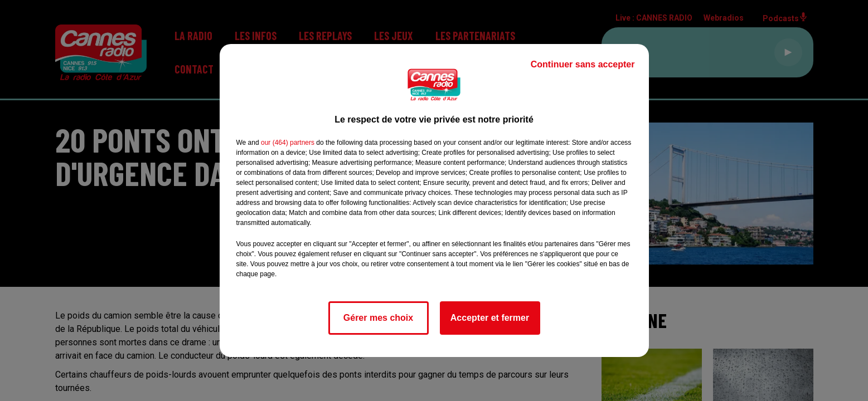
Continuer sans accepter (583, 64)
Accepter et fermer (490, 318)
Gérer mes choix (378, 318)
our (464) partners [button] (288, 143)
